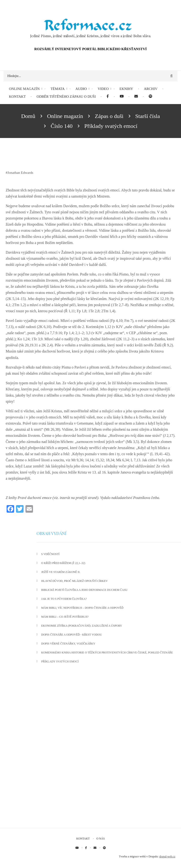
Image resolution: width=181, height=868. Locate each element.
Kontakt (83, 839)
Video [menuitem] (103, 89)
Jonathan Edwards (21, 173)
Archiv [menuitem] (151, 89)
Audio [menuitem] (81, 89)
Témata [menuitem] (58, 89)
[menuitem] (108, 97)
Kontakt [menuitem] (17, 97)
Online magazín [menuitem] (24, 89)
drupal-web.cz (167, 856)
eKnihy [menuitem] (126, 89)
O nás (101, 839)
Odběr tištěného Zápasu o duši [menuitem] (66, 97)
